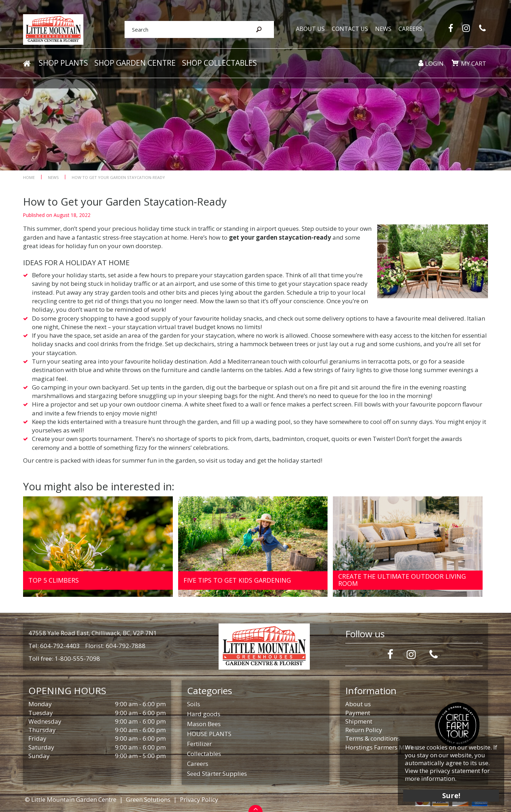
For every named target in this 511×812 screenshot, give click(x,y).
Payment (358, 713)
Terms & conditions (373, 738)
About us (358, 704)
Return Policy (364, 730)
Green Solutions (148, 799)
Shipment (359, 721)
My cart (474, 64)
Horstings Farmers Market (382, 747)
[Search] (184, 29)
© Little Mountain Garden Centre (71, 799)
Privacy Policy (199, 799)
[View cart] (455, 63)
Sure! (451, 795)
